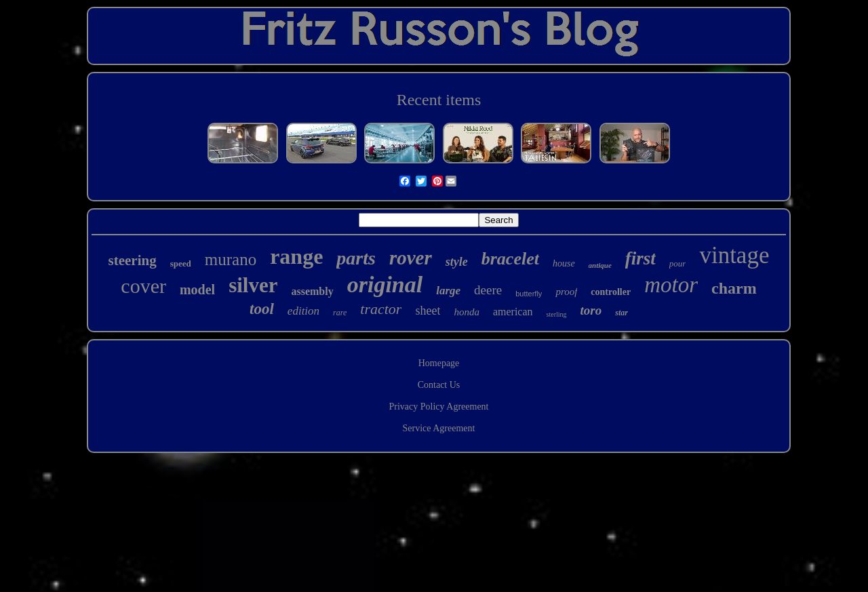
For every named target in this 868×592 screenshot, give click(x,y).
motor (671, 285)
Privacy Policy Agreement (439, 407)
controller (611, 292)
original (385, 284)
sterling (557, 314)
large (448, 291)
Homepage (439, 363)
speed (181, 263)
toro (591, 310)
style (457, 262)
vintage (734, 255)
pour (678, 263)
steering (133, 260)
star (622, 313)
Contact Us (439, 385)
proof (566, 292)
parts (356, 258)
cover (143, 286)
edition (303, 311)
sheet (428, 311)
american (513, 312)
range (296, 256)
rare (340, 313)
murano (231, 259)
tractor (381, 309)
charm (734, 288)
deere (488, 290)
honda (467, 312)
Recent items (439, 100)
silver (253, 285)
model (197, 290)
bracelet (510, 259)
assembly (312, 291)
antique (600, 265)
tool (262, 309)
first (640, 258)
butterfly (529, 294)
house (564, 263)
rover (411, 258)
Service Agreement (439, 428)
